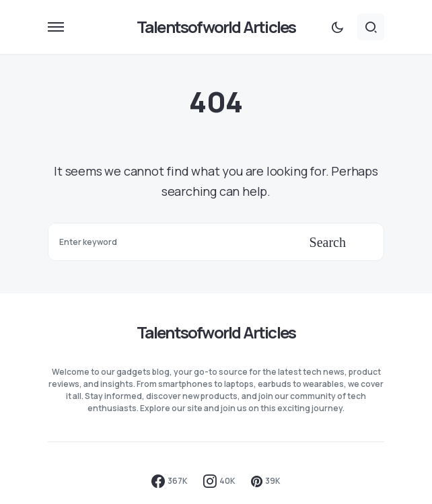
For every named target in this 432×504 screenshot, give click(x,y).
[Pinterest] (266, 481)
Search (328, 242)
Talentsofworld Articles (216, 27)
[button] (56, 27)
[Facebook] (170, 481)
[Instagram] (219, 481)
